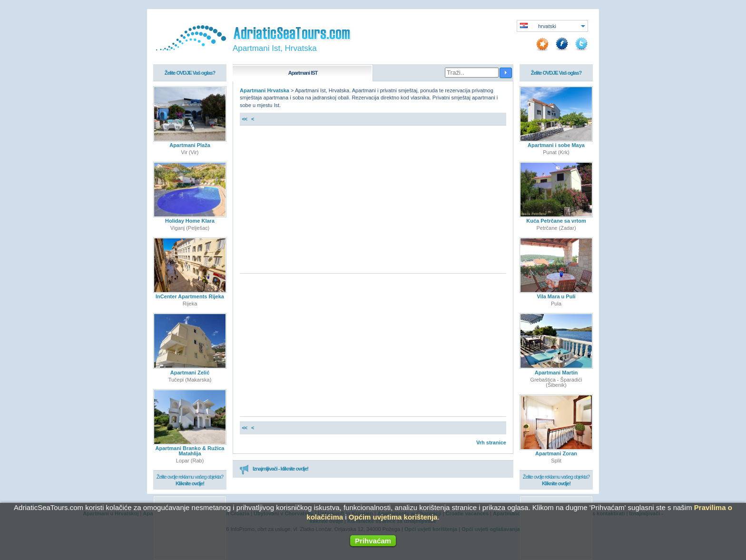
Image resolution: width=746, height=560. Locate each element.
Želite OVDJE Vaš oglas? (190, 73)
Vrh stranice (491, 442)
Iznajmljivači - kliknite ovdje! (274, 469)
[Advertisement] (373, 202)
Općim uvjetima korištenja (393, 517)
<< (244, 119)
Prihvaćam (373, 541)
